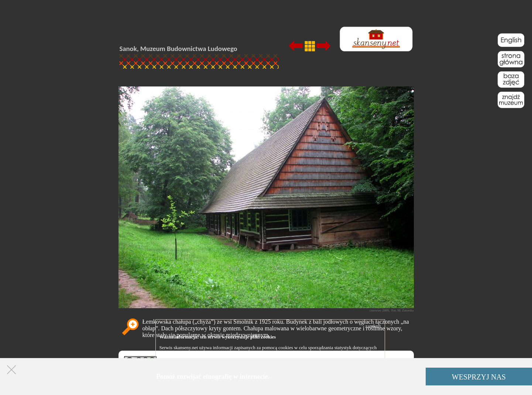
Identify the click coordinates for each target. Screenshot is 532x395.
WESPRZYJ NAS (479, 377)
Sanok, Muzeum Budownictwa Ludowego (179, 49)
